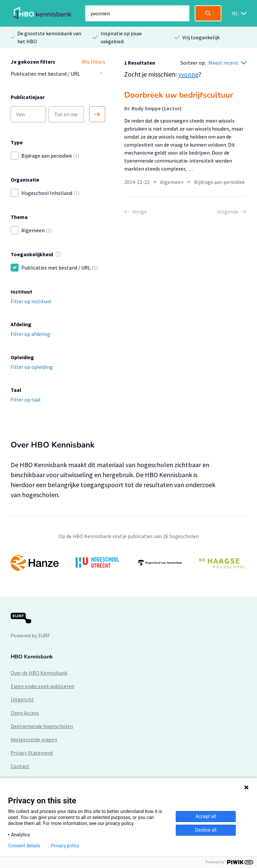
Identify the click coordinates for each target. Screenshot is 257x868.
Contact (20, 766)
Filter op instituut (31, 301)
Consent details (24, 846)
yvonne (188, 74)
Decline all (206, 830)
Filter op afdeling (30, 334)
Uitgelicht (22, 699)
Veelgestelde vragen (34, 739)
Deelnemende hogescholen (42, 726)
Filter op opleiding (32, 367)
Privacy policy (65, 846)
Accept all (206, 816)
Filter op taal (26, 400)
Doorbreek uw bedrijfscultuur (179, 95)
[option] (128, 563)
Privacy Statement (32, 753)
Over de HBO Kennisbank (39, 673)
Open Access (25, 713)
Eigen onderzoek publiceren (42, 686)
